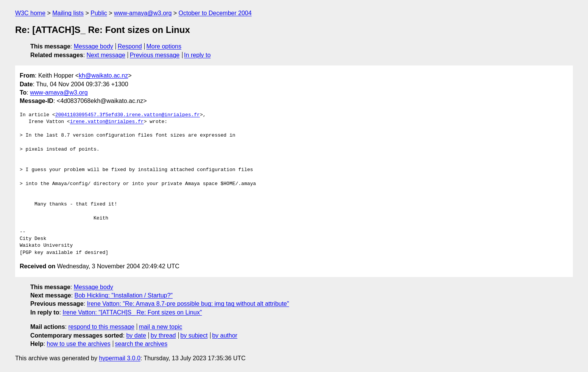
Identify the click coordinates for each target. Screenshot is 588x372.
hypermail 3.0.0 (119, 358)
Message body (94, 46)
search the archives (141, 344)
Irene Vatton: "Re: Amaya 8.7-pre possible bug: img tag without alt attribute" (188, 304)
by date (136, 335)
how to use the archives (79, 344)
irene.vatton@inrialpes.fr (107, 122)
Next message (106, 55)
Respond (130, 46)
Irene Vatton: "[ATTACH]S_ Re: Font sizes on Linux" (132, 312)
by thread (163, 335)
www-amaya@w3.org (143, 13)
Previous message (155, 55)
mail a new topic (161, 327)
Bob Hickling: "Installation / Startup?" (124, 295)
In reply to (197, 55)
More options (164, 46)
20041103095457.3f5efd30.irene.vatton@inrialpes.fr (128, 115)
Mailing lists (68, 13)
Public (99, 13)
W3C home (30, 13)
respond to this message (101, 327)
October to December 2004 (215, 13)
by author (225, 335)
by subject (194, 335)
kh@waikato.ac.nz (103, 75)
